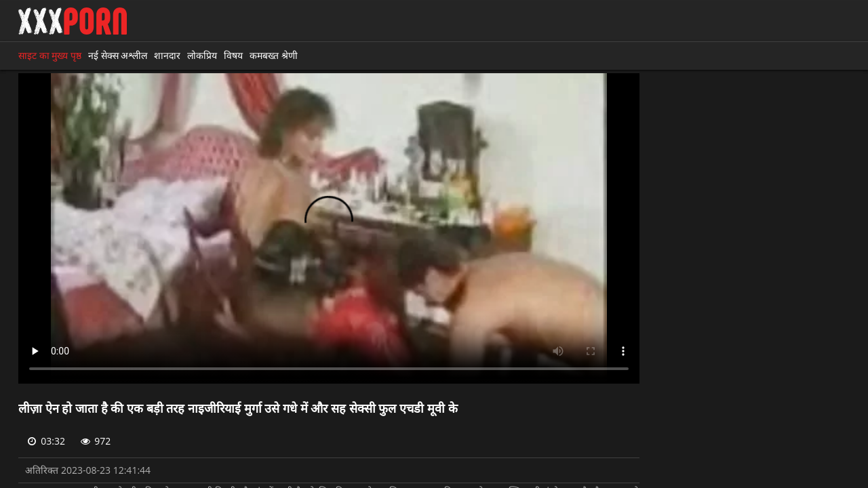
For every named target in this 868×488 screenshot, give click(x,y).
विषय (233, 55)
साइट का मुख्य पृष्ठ (50, 55)
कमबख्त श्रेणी (274, 55)
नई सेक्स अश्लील (118, 55)
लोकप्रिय (202, 55)
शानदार (167, 55)
